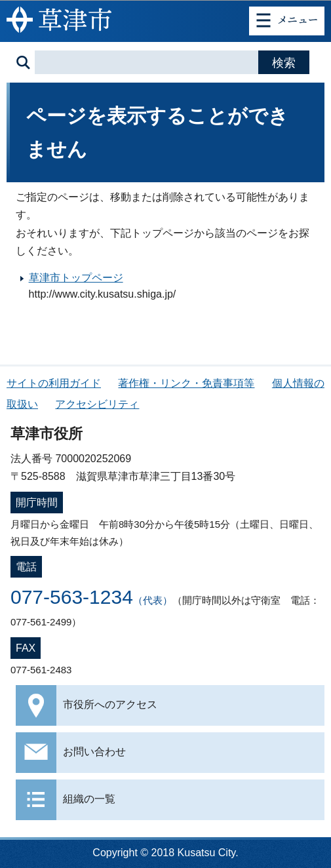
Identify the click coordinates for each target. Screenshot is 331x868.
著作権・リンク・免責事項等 (186, 383)
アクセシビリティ (97, 404)
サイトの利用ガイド (54, 383)
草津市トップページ (76, 278)
